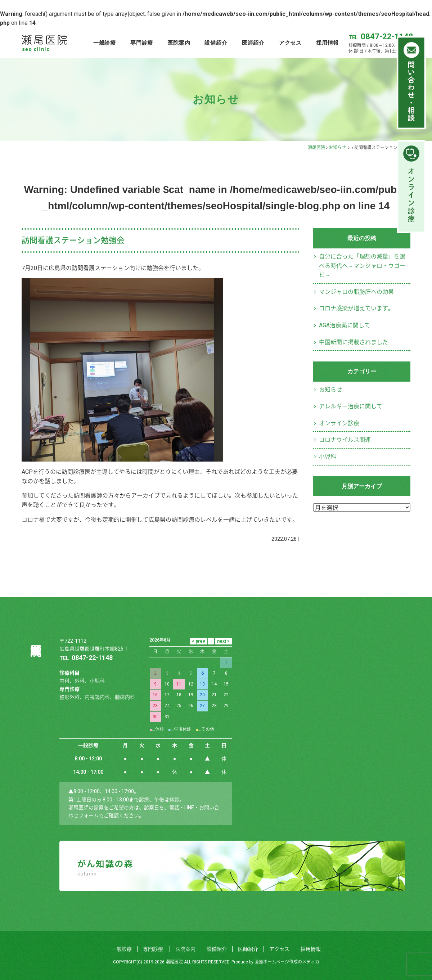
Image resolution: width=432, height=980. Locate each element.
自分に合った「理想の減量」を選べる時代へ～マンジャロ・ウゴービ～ (362, 266)
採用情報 (327, 43)
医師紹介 (253, 43)
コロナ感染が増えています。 (356, 308)
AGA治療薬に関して (345, 325)
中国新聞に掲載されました (354, 342)
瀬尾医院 (316, 148)
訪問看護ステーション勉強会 (73, 240)
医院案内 (179, 43)
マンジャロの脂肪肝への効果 (356, 292)
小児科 (328, 457)
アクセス (290, 43)
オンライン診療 (339, 423)
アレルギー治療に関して (351, 406)
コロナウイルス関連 (345, 440)
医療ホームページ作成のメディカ (287, 962)
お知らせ (337, 148)
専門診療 (142, 43)
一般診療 (105, 43)
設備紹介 (216, 43)
